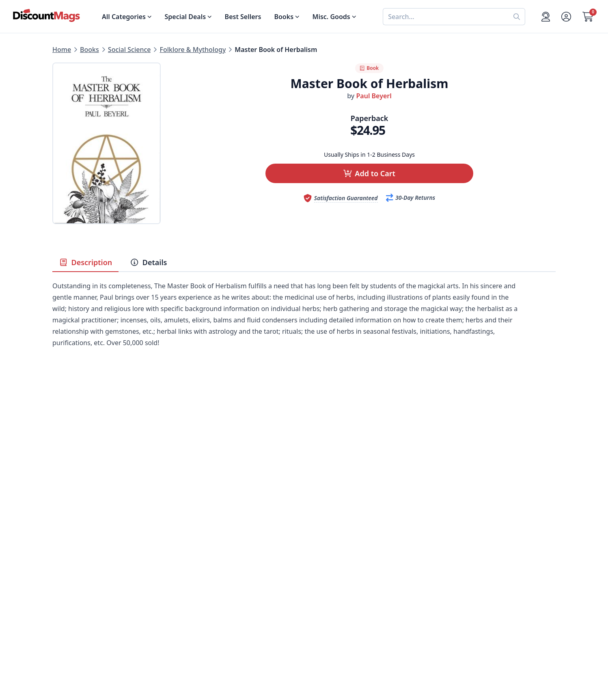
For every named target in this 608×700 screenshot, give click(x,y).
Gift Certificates (328, 576)
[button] (369, 173)
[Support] (546, 17)
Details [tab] (148, 262)
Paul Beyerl (374, 96)
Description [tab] (85, 262)
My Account (322, 547)
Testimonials (198, 585)
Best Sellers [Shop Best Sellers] (243, 17)
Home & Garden (77, 576)
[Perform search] (517, 17)
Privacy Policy (199, 605)
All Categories (74, 624)
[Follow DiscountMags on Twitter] (184, 657)
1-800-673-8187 (328, 616)
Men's (61, 585)
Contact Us (321, 556)
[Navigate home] (46, 15)
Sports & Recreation (83, 615)
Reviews (191, 576)
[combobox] (446, 17)
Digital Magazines (80, 556)
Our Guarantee (201, 556)
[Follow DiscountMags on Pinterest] (200, 657)
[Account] (566, 17)
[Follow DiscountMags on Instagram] (216, 657)
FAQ (310, 566)
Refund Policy (199, 566)
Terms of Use (198, 615)
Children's (68, 605)
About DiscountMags (211, 547)
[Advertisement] (304, 438)
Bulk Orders (322, 585)
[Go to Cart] (588, 17)
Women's (67, 595)
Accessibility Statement (214, 624)
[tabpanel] (304, 326)
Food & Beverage (79, 566)
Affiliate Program (205, 595)
